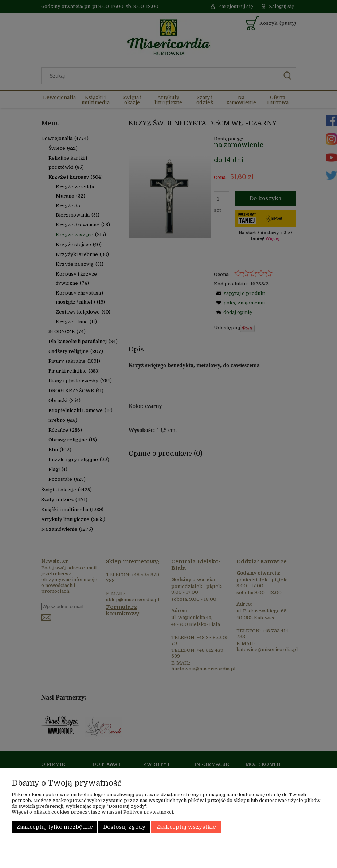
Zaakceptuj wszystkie (186, 827)
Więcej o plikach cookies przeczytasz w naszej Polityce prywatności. (93, 812)
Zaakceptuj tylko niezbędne (55, 827)
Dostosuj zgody (124, 827)
